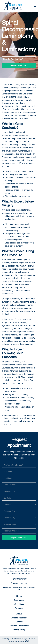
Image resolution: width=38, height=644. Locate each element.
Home (19, 597)
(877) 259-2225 (22, 583)
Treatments (19, 601)
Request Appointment (19, 66)
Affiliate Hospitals (19, 618)
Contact (19, 622)
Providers (19, 608)
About (19, 614)
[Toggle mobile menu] (35, 6)
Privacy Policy (19, 630)
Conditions (19, 604)
